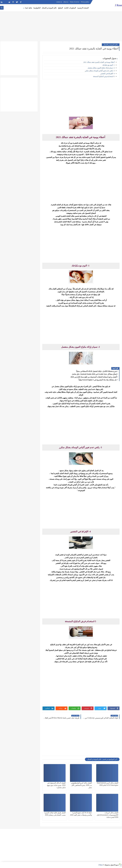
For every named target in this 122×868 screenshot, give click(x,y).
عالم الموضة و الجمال (49, 8)
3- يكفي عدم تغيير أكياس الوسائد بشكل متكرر (100, 71)
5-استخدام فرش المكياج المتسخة (104, 76)
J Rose (118, 5)
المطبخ (60, 8)
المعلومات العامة (70, 8)
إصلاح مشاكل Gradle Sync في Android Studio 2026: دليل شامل (94, 374)
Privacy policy (85, 2)
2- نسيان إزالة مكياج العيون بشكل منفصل (101, 68)
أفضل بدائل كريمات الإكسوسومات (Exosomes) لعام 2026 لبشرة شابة (108, 815)
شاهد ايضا (29, 8)
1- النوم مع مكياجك (109, 65)
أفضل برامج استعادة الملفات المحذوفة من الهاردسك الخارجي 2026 (94, 377)
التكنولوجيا (37, 8)
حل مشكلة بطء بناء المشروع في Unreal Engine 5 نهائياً (98, 380)
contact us (59, 2)
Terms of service (75, 2)
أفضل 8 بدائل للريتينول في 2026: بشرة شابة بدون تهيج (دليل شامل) (56, 785)
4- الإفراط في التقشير (108, 74)
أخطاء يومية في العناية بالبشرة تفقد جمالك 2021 (99, 62)
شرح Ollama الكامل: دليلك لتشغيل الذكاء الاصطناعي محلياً (97, 371)
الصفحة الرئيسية (83, 8)
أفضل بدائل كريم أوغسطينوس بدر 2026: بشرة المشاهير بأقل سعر (81, 785)
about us (66, 2)
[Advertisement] (61, 23)
